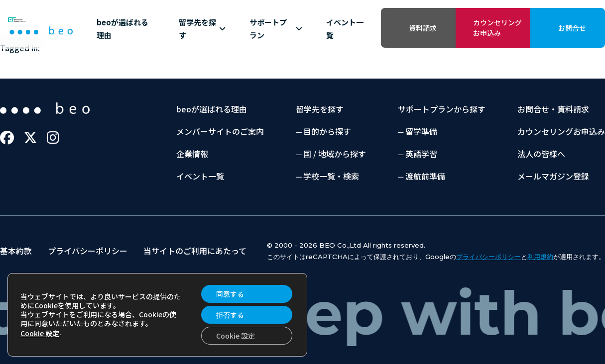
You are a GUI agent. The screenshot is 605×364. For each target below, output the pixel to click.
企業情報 (192, 154)
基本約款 (16, 251)
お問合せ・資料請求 (553, 109)
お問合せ (572, 28)
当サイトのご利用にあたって (195, 251)
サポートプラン (276, 29)
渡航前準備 (425, 176)
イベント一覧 (345, 29)
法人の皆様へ (541, 154)
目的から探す (327, 131)
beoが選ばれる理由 (122, 29)
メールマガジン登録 (553, 176)
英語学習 (421, 154)
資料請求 (423, 28)
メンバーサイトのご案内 (220, 131)
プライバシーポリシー (88, 251)
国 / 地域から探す (335, 154)
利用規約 (540, 257)
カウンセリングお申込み (497, 28)
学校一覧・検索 (331, 176)
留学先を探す (202, 29)
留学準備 (421, 131)
